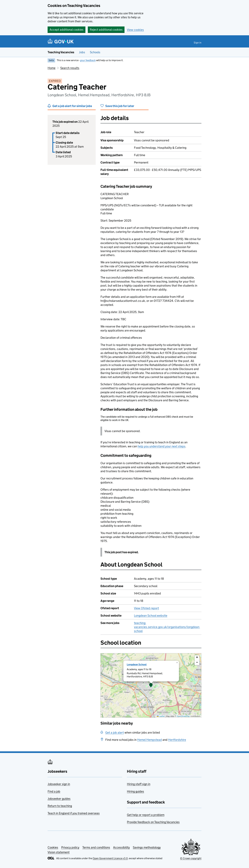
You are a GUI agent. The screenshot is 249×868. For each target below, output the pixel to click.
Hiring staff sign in (139, 784)
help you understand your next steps (162, 446)
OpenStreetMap (183, 716)
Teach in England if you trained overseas (74, 813)
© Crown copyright (191, 858)
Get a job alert (115, 733)
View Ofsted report (146, 608)
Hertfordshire (177, 740)
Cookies (53, 847)
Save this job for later (120, 106)
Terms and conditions (96, 847)
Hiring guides (135, 791)
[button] (151, 685)
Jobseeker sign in (59, 784)
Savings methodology (147, 847)
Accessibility (121, 847)
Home (52, 68)
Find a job (54, 791)
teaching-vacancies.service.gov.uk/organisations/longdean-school (167, 627)
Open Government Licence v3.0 (110, 858)
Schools (95, 52)
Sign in (198, 43)
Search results (70, 68)
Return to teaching (60, 806)
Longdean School (137, 664)
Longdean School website (151, 616)
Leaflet (161, 716)
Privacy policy (70, 847)
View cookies (135, 30)
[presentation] (151, 685)
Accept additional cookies (66, 30)
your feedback (88, 60)
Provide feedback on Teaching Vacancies (153, 822)
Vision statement (59, 852)
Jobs (82, 52)
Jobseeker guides (59, 799)
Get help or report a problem (146, 815)
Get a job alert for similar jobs (72, 106)
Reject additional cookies (106, 30)
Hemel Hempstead (149, 740)
